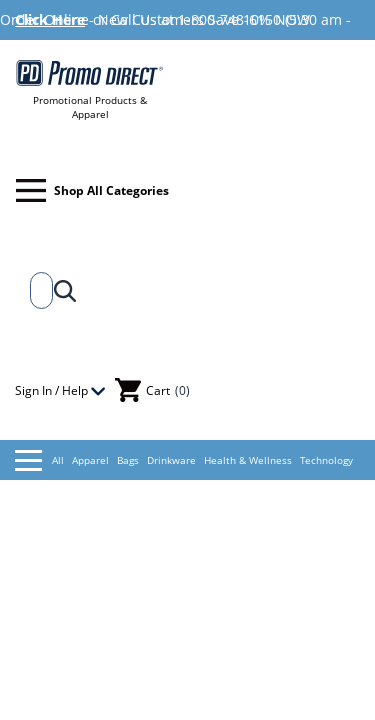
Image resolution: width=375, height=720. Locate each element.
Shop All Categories (92, 190)
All (39, 460)
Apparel (90, 460)
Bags (128, 460)
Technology (326, 460)
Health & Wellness (248, 460)
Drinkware (171, 460)
